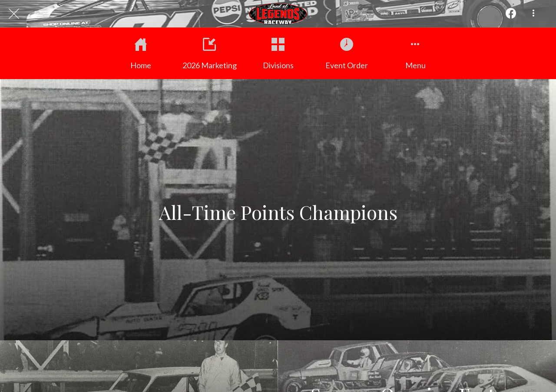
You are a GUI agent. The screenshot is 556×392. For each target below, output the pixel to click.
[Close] (14, 14)
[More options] (533, 14)
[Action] (511, 14)
